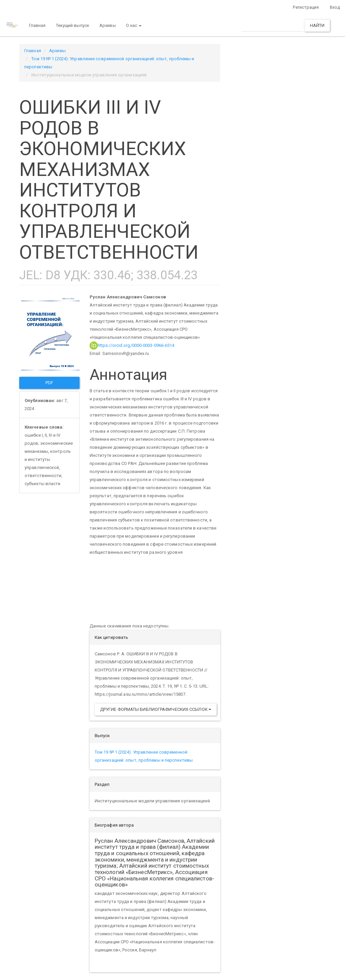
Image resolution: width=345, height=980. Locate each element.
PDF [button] (49, 383)
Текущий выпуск (73, 25)
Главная (37, 25)
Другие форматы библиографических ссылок (156, 709)
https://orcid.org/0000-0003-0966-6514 (132, 345)
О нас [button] (134, 25)
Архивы (108, 25)
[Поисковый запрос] (272, 25)
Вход (335, 7)
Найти (317, 25)
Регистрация (306, 7)
